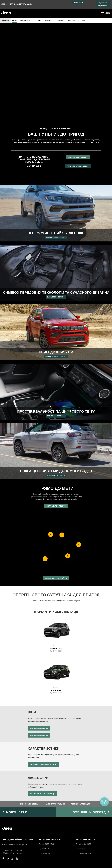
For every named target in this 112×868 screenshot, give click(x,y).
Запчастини (7, 813)
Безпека (71, 20)
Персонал (43, 813)
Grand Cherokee (8, 781)
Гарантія (79, 781)
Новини (42, 825)
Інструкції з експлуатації (85, 789)
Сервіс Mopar (8, 810)
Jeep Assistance (83, 785)
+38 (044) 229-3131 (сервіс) (12, 754)
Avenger (5, 793)
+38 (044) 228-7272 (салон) (12, 751)
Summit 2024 (56, 549)
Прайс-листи (7, 798)
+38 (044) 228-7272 (47, 755)
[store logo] (6, 13)
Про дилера (44, 810)
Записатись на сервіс (47, 789)
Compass (5, 20)
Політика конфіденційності (68, 859)
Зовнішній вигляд (27, 20)
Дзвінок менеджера (47, 781)
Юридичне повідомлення (94, 859)
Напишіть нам (44, 797)
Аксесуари (6, 817)
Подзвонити (103, 3)
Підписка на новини (47, 829)
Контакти (43, 821)
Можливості (49, 20)
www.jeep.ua (63, 844)
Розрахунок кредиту (47, 793)
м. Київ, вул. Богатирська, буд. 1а (14, 745)
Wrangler (6, 785)
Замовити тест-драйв (47, 785)
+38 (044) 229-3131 (84, 755)
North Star (82, 20)
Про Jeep (43, 817)
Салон (39, 20)
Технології (61, 20)
